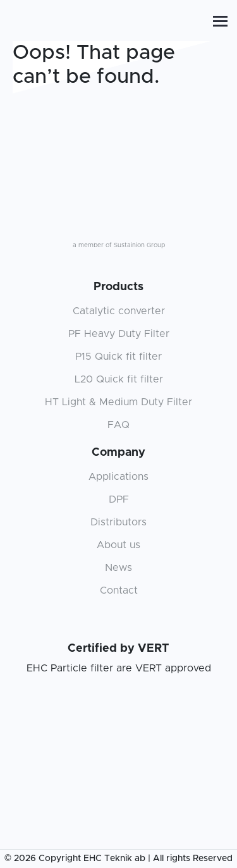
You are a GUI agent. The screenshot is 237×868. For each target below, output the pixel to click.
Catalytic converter (119, 311)
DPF (119, 499)
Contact (119, 590)
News (118, 568)
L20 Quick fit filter (119, 379)
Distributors (118, 522)
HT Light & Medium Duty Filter (118, 402)
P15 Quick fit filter (118, 357)
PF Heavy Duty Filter (119, 334)
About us (118, 545)
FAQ (118, 425)
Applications (118, 477)
